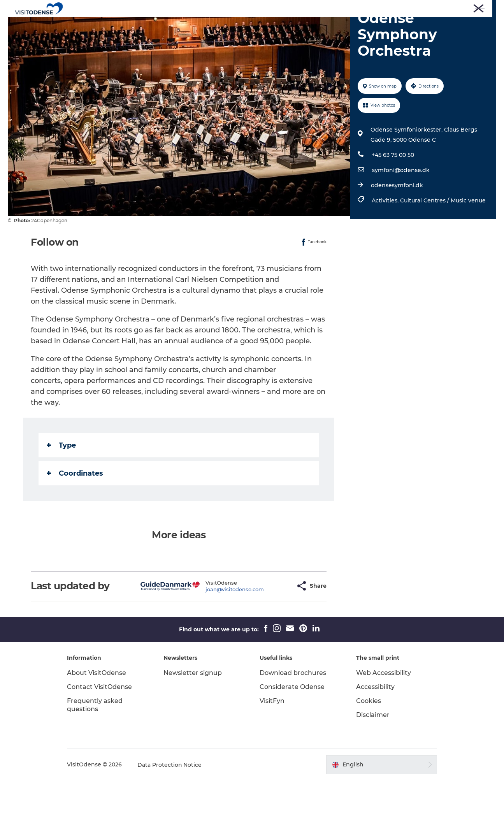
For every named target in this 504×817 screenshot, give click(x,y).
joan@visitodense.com (216, 626)
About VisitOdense (98, 710)
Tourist (368, 7)
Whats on (239, 25)
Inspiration (332, 25)
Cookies (368, 738)
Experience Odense (184, 25)
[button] (270, 623)
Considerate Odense (292, 724)
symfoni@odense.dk (401, 207)
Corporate (415, 7)
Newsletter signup (193, 710)
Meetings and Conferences (465, 7)
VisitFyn (272, 738)
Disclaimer (372, 752)
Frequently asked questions (96, 742)
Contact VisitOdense (101, 724)
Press (390, 7)
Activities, (386, 237)
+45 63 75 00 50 (393, 192)
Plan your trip (285, 25)
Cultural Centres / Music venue (443, 237)
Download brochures (293, 710)
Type (61, 482)
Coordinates (75, 510)
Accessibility (375, 724)
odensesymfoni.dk (397, 222)
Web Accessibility (383, 710)
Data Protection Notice (171, 802)
